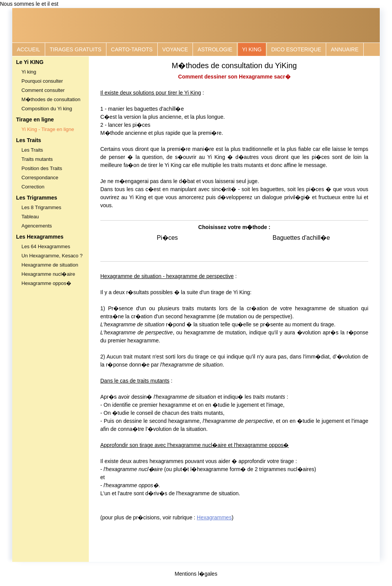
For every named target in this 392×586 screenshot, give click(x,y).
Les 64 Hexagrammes (46, 246)
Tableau (30, 217)
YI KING (252, 49)
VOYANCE (175, 49)
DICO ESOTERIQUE (296, 49)
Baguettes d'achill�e (301, 238)
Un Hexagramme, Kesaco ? (52, 256)
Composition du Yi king (47, 109)
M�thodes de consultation (51, 99)
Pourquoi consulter (42, 81)
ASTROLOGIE (215, 49)
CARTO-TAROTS (132, 49)
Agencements (37, 226)
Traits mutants (37, 159)
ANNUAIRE (345, 49)
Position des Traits (42, 168)
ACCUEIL (29, 49)
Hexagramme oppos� (46, 283)
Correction (33, 187)
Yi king (29, 72)
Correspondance (40, 178)
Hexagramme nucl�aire (48, 274)
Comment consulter (43, 90)
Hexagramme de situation (50, 265)
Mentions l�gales (196, 574)
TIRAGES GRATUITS (76, 49)
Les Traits (32, 150)
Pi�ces (167, 238)
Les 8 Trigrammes (41, 207)
